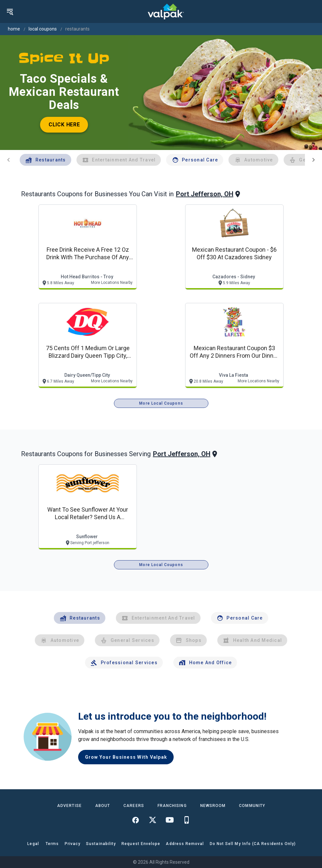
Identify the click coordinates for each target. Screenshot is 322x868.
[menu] (10, 11)
